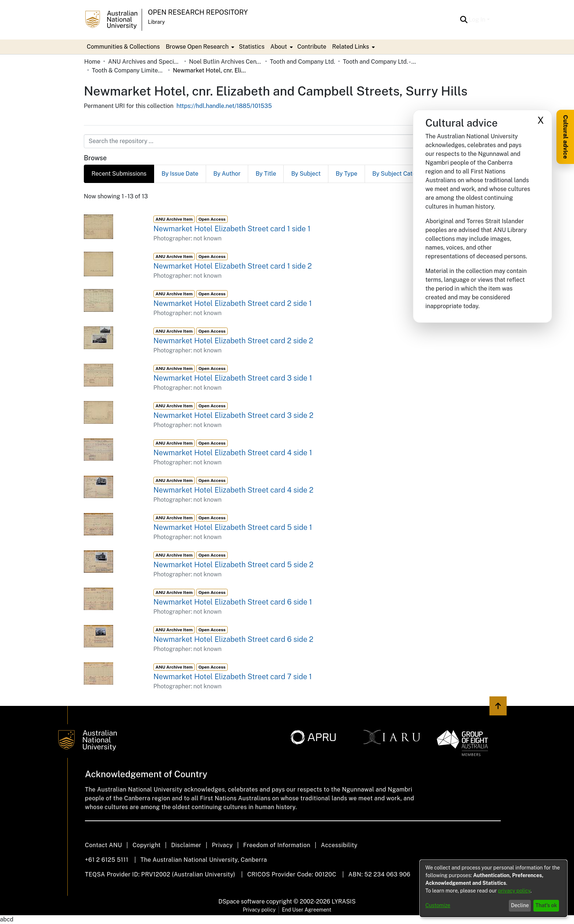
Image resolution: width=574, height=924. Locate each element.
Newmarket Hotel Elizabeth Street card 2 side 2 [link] (233, 341)
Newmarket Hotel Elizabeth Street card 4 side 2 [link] (233, 490)
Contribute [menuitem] (312, 47)
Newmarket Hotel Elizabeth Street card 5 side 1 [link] (233, 527)
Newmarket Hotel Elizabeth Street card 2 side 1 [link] (233, 303)
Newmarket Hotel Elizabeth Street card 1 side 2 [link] (233, 266)
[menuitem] (200, 47)
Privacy (222, 845)
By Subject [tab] (306, 174)
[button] (464, 20)
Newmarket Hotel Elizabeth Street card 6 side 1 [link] (233, 602)
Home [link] (92, 62)
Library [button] (156, 22)
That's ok (546, 905)
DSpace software (242, 901)
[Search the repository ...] (269, 141)
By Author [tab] (227, 174)
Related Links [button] (351, 47)
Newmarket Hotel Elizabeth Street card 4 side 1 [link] (233, 453)
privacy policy (514, 891)
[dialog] (493, 889)
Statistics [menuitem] (251, 47)
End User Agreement (307, 910)
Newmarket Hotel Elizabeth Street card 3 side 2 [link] (233, 415)
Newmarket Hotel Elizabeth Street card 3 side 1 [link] (233, 378)
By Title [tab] (266, 174)
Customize (438, 905)
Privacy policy (259, 910)
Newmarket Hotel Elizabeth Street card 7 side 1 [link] (233, 677)
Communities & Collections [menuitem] (123, 47)
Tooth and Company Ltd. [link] (302, 62)
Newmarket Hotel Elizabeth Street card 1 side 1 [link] (232, 229)
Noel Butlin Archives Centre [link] (225, 62)
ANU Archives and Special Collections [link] (145, 62)
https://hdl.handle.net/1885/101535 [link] (224, 106)
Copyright (147, 845)
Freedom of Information (277, 845)
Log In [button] (478, 20)
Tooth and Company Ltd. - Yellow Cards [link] (379, 62)
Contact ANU (103, 845)
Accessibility (339, 845)
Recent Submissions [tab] (119, 174)
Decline (520, 905)
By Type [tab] (346, 174)
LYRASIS (344, 901)
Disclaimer (186, 845)
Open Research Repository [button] (198, 12)
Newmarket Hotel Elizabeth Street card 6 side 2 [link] (233, 639)
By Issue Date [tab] (180, 174)
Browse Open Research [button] (197, 47)
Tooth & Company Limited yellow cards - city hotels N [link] (128, 70)
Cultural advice (565, 137)
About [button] (279, 47)
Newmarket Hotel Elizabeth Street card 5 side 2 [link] (233, 565)
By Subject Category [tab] (400, 174)
